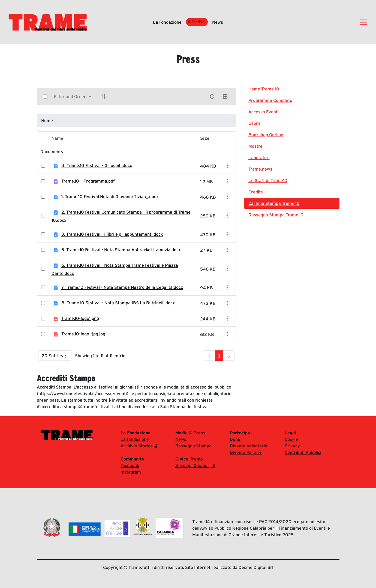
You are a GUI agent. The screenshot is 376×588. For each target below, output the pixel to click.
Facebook (130, 465)
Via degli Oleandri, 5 (195, 465)
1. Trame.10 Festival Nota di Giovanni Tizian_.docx (110, 197)
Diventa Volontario (249, 446)
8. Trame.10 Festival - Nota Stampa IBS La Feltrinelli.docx (118, 303)
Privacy (292, 446)
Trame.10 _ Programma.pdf (88, 181)
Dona (235, 439)
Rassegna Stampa (193, 446)
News (218, 22)
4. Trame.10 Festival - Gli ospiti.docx (97, 166)
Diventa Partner (246, 452)
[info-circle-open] (212, 96)
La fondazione (167, 22)
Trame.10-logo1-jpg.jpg (83, 334)
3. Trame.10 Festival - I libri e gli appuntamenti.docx (112, 234)
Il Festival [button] (197, 22)
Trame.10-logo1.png (80, 319)
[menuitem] (292, 89)
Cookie (291, 439)
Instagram (131, 472)
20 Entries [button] (57, 357)
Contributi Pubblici (303, 452)
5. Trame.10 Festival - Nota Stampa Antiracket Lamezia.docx (121, 250)
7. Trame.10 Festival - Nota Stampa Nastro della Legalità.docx (122, 287)
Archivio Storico (139, 446)
